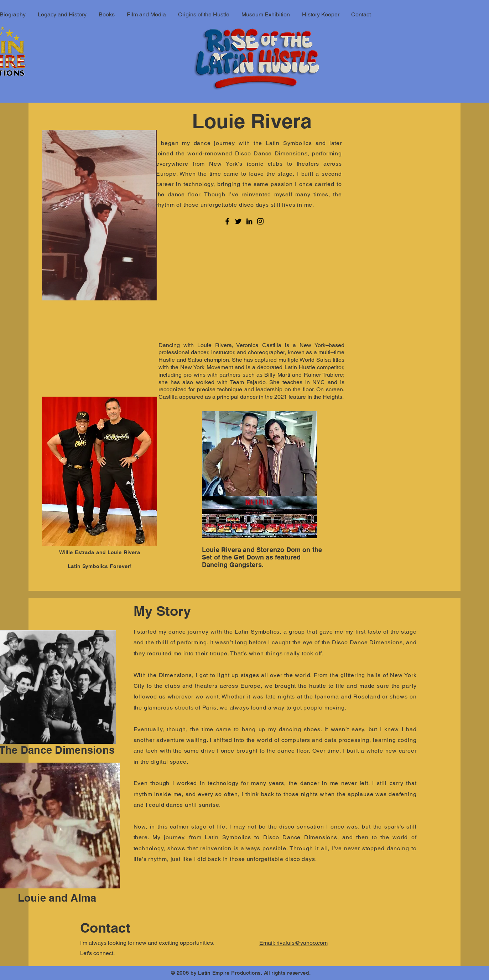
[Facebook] (227, 221)
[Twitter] (238, 221)
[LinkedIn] (249, 221)
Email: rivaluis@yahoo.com (293, 943)
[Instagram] (260, 221)
